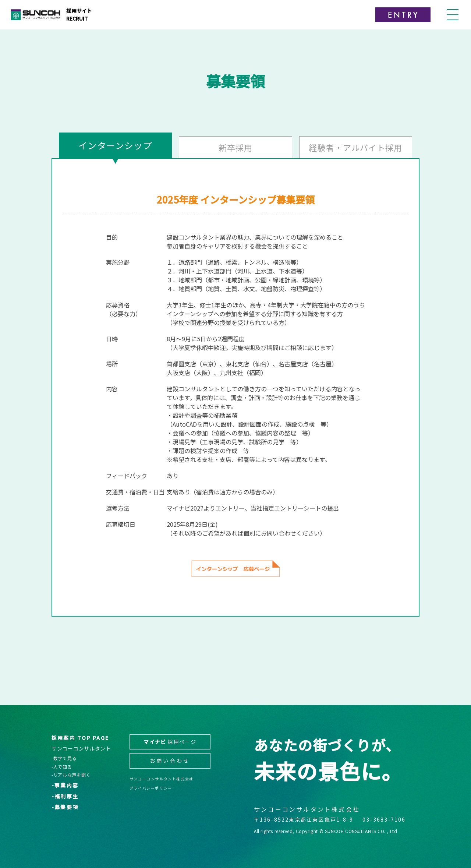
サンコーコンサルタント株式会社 (162, 779)
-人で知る (62, 767)
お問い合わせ (170, 761)
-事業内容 (65, 785)
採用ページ (170, 742)
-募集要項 (65, 807)
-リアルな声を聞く (71, 775)
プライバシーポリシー (151, 788)
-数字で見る (64, 758)
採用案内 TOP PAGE (80, 738)
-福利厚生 (65, 796)
